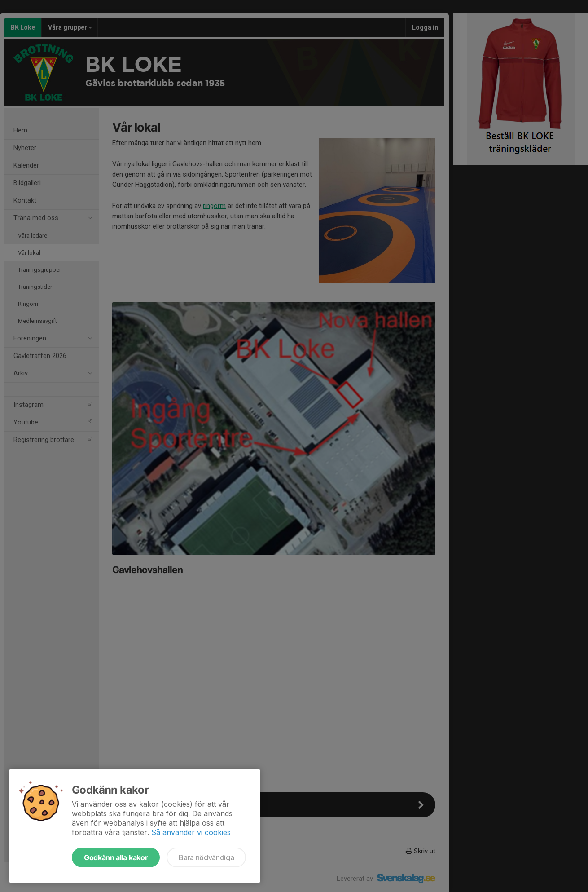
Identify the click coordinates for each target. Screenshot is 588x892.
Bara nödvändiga (206, 857)
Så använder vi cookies (191, 832)
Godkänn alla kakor (116, 857)
